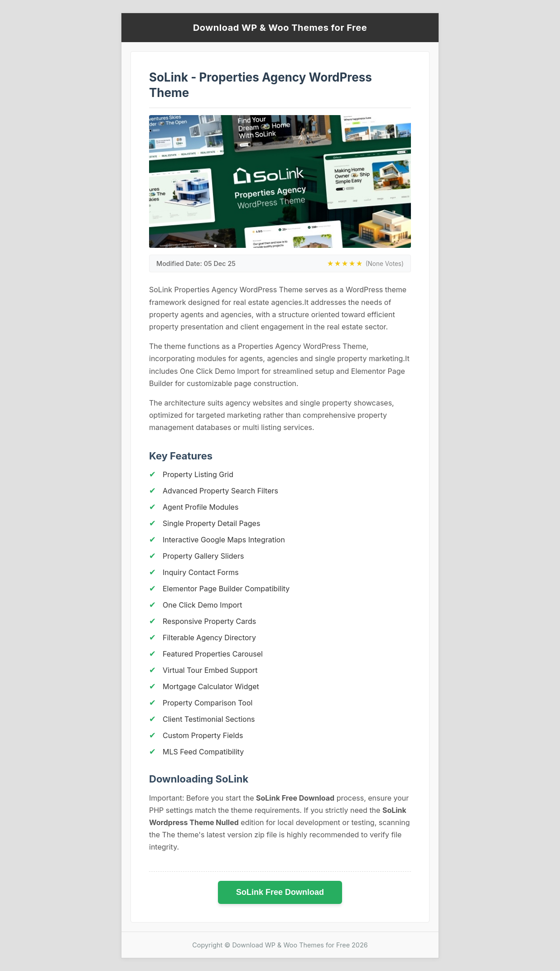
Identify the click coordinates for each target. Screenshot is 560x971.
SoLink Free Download (280, 892)
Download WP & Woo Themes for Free (280, 28)
